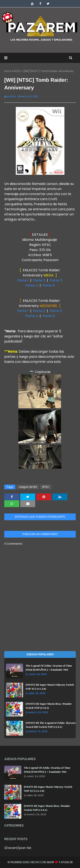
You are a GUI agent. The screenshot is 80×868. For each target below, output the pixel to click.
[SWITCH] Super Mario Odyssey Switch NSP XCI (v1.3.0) (50, 687)
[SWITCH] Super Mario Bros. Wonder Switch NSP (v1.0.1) (49, 706)
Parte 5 (49, 285)
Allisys (11, 96)
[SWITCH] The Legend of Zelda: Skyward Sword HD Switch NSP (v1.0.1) (51, 725)
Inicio (8, 71)
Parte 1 (23, 280)
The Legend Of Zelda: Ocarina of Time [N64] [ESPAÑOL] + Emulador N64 (49, 668)
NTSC (17, 71)
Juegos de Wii (28, 487)
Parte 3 (56, 280)
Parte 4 (32, 285)
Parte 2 (40, 280)
